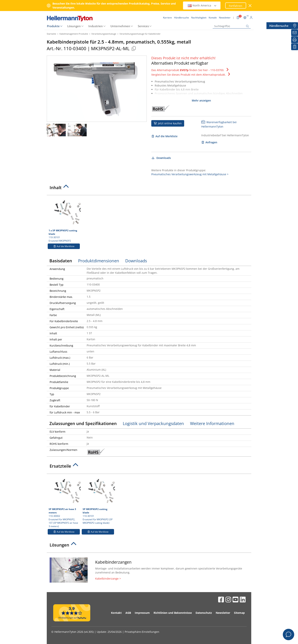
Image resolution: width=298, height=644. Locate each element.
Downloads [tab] (136, 261)
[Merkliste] (295, 47)
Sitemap (239, 613)
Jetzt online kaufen (168, 123)
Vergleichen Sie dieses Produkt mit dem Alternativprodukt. (191, 75)
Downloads (161, 158)
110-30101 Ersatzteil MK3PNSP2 (64, 220)
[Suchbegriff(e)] (232, 26)
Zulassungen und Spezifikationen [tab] (83, 423)
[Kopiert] (134, 48)
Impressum (142, 613)
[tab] (149, 189)
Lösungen (74, 26)
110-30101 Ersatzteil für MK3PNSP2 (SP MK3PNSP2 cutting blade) (98, 500)
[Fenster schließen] (250, 6)
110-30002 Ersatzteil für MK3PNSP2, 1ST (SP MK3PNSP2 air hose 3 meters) (64, 502)
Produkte (53, 26)
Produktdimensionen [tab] (99, 261)
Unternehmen (120, 26)
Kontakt (116, 613)
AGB (128, 613)
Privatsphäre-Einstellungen (142, 632)
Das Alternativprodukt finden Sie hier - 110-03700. (190, 70)
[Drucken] (295, 40)
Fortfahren (236, 6)
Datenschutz (204, 613)
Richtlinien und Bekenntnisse (173, 613)
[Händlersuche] (295, 26)
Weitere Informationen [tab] (212, 423)
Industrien (96, 26)
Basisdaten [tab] (61, 261)
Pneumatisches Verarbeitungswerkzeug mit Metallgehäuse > (190, 174)
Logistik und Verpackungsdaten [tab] (153, 423)
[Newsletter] (295, 33)
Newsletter (223, 613)
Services (143, 26)
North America (202, 5)
